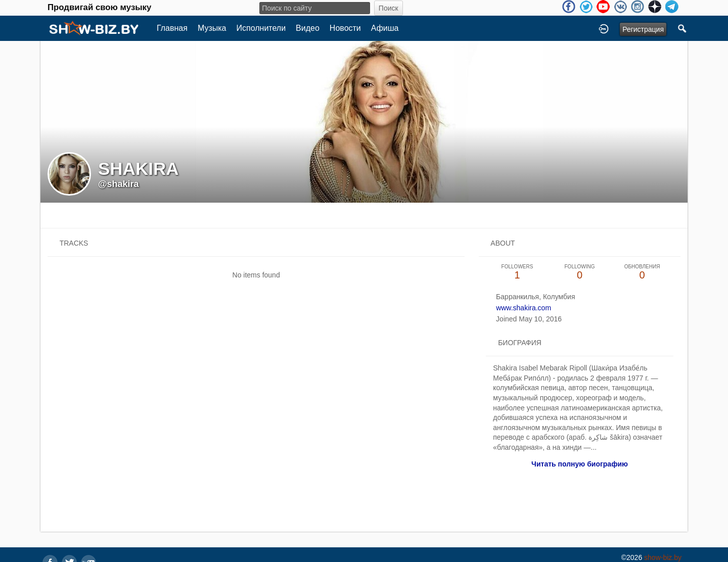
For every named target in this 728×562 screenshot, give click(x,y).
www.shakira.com (524, 308)
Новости (345, 28)
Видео (308, 28)
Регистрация (643, 29)
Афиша (385, 28)
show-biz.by (663, 557)
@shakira (119, 184)
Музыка (212, 28)
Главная (172, 28)
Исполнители (261, 28)
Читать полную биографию (580, 464)
